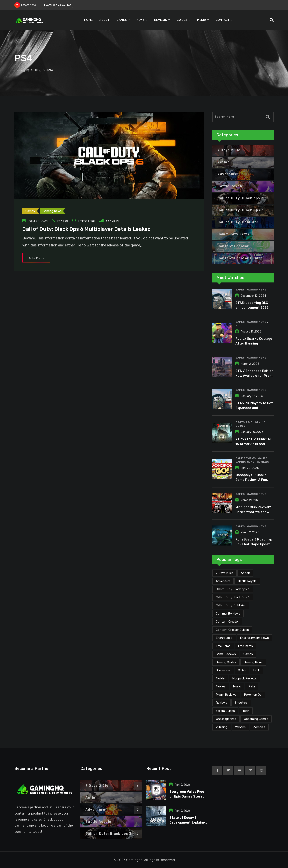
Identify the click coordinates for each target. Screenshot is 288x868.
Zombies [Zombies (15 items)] (259, 727)
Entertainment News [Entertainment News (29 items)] (254, 638)
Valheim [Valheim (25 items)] (240, 727)
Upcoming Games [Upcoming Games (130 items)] (256, 719)
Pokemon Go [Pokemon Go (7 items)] (253, 695)
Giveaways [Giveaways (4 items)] (223, 670)
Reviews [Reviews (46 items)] (221, 703)
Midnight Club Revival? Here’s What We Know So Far (253, 512)
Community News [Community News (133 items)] (228, 614)
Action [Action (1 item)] (245, 573)
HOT (238, 325)
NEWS (140, 20)
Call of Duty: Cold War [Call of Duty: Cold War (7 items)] (231, 605)
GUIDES (182, 20)
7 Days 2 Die (244, 422)
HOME (88, 20)
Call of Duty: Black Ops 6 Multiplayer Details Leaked (87, 229)
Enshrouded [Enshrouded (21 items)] (224, 638)
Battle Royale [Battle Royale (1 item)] (247, 581)
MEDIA (201, 20)
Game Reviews (246, 458)
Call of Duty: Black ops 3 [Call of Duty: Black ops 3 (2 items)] (233, 589)
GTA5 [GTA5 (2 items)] (242, 670)
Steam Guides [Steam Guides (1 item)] (225, 711)
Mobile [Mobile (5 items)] (220, 678)
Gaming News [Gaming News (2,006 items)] (253, 662)
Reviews (263, 462)
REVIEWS (161, 20)
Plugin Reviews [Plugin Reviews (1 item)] (226, 695)
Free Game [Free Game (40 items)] (223, 646)
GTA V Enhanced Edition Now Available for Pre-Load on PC (254, 376)
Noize (64, 221)
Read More (36, 258)
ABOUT (104, 20)
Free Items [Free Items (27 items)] (245, 646)
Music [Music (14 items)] (237, 686)
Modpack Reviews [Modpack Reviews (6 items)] (244, 678)
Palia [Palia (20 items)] (252, 686)
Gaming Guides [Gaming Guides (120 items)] (226, 662)
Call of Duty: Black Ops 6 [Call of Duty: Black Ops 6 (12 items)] (233, 597)
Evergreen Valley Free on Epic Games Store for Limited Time (187, 796)
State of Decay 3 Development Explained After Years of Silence (188, 822)
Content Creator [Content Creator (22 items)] (227, 622)
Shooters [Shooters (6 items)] (241, 703)
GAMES (122, 20)
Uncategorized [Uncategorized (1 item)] (226, 719)
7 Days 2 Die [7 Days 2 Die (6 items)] (224, 573)
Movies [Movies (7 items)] (221, 686)
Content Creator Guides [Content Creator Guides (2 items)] (232, 630)
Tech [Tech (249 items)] (246, 711)
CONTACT (223, 20)
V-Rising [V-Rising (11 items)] (222, 727)
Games (240, 290)
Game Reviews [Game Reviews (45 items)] (226, 654)
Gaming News (257, 290)
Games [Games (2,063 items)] (248, 654)
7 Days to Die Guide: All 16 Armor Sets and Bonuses (253, 444)
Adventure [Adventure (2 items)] (223, 581)
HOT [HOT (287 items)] (256, 670)
